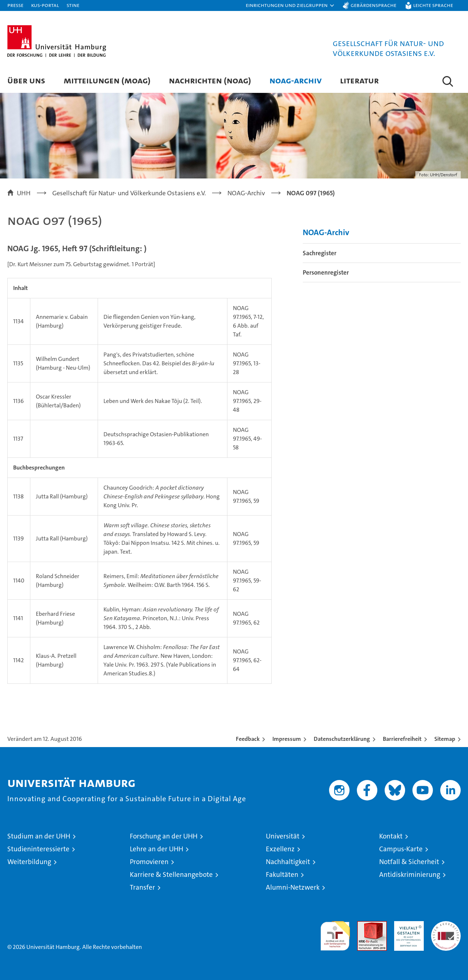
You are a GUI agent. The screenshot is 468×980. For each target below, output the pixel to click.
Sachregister (320, 253)
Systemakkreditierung (446, 925)
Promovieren (149, 862)
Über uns (26, 80)
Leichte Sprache (433, 5)
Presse (15, 5)
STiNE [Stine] (73, 5)
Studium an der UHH (39, 836)
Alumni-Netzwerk (293, 887)
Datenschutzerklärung (342, 739)
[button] (290, 5)
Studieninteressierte (38, 849)
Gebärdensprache (373, 5)
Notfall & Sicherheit (409, 862)
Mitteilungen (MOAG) (107, 80)
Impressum (287, 739)
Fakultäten (282, 875)
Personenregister (326, 272)
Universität (283, 836)
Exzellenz (280, 849)
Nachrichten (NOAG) (210, 80)
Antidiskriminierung (410, 875)
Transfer (142, 887)
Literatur (359, 80)
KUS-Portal (45, 5)
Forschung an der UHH (164, 836)
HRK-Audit (407, 925)
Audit (364, 925)
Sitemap (445, 739)
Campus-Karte (401, 849)
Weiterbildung (29, 862)
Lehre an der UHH (156, 849)
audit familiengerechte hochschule (335, 933)
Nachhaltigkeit (288, 862)
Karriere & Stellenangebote (171, 875)
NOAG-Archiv (296, 80)
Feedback (248, 739)
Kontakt (391, 836)
